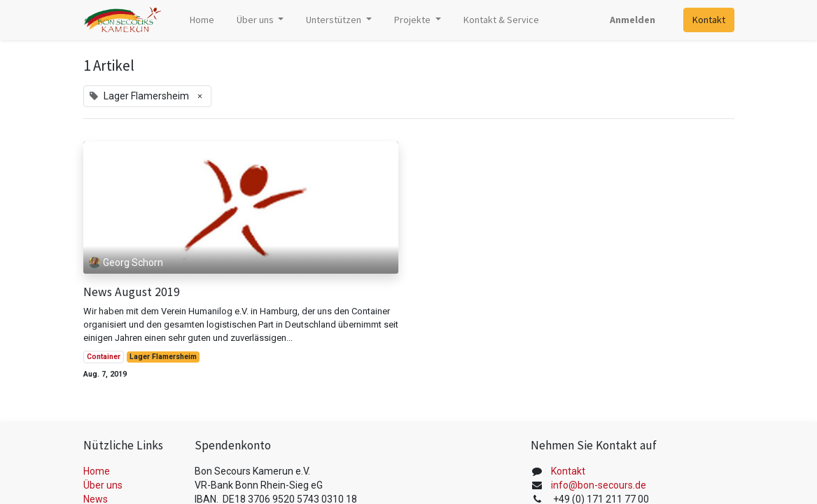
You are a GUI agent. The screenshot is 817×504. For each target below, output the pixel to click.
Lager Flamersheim (163, 357)
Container (104, 357)
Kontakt (709, 20)
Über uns (103, 485)
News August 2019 (132, 292)
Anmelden (633, 20)
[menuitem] (202, 20)
